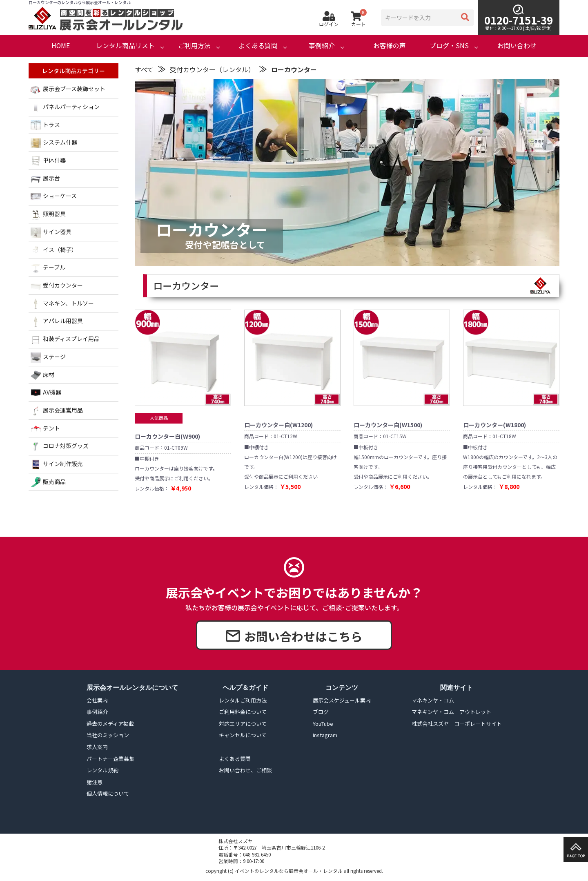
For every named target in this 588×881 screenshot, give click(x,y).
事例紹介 (322, 46)
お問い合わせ (517, 46)
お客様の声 (390, 46)
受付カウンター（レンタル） (212, 69)
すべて (144, 69)
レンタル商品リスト (125, 46)
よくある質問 (258, 46)
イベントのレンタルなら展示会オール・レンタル (289, 871)
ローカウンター (294, 69)
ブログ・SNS (449, 46)
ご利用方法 (194, 46)
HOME (61, 46)
